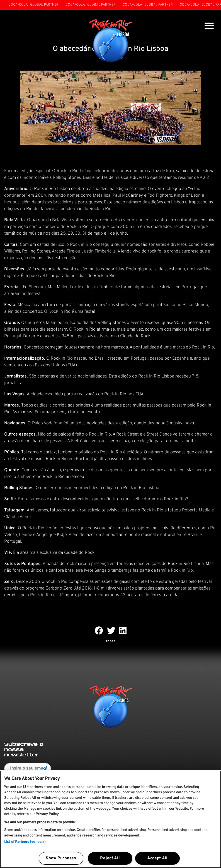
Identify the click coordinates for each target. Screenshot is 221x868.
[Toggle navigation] (209, 26)
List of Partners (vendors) (25, 842)
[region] (110, 819)
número (156, 452)
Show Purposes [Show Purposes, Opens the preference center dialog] (61, 858)
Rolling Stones (112, 323)
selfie (138, 499)
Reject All (110, 858)
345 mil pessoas (77, 336)
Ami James (37, 510)
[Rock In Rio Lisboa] (110, 41)
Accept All (157, 858)
